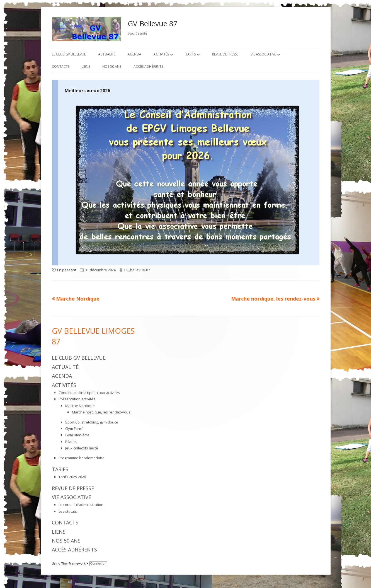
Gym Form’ (74, 429)
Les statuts (68, 511)
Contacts (61, 66)
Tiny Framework (73, 564)
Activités (161, 54)
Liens (86, 66)
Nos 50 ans (112, 66)
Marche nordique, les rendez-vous (101, 412)
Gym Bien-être (77, 435)
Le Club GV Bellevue (69, 54)
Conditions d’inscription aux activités (89, 393)
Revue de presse (225, 54)
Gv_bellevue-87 (137, 270)
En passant (67, 270)
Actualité (107, 54)
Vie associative (263, 54)
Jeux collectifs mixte (82, 448)
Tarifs (191, 54)
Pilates (71, 442)
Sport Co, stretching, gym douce (92, 422)
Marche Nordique (80, 406)
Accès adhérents (148, 66)
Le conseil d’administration (81, 505)
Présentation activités (77, 399)
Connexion (98, 564)
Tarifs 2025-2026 (72, 477)
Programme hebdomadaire (82, 458)
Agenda (134, 54)
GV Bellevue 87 (153, 23)
